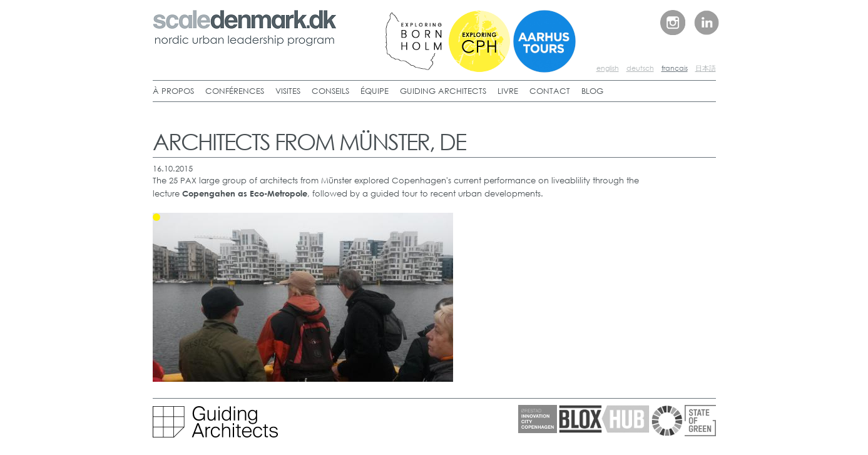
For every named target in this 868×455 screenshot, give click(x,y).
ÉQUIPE (375, 91)
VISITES (288, 91)
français (675, 68)
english (608, 68)
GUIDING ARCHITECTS (443, 91)
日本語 (706, 68)
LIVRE (508, 91)
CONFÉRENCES (235, 91)
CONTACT (550, 91)
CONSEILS (330, 91)
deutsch (640, 68)
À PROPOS (173, 91)
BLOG (592, 91)
